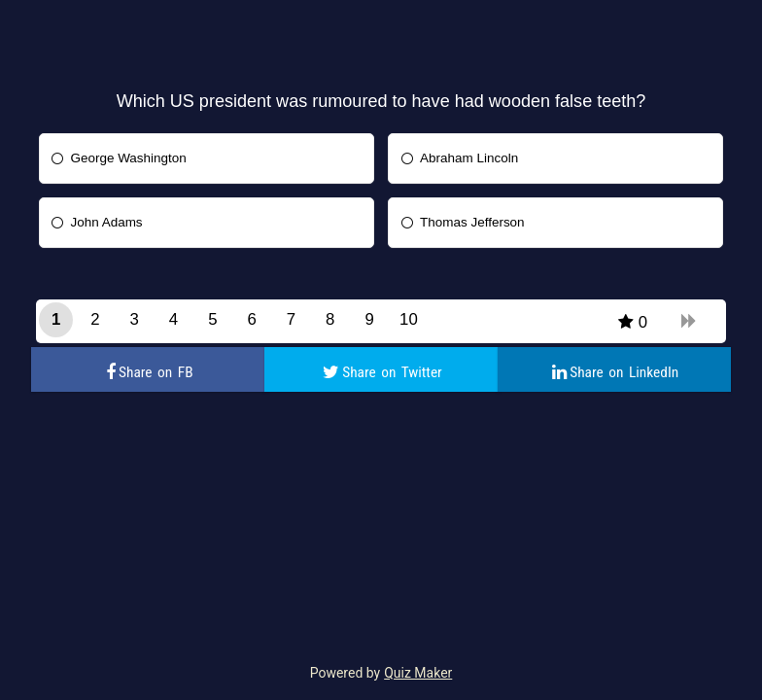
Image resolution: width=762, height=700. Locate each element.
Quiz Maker (418, 673)
